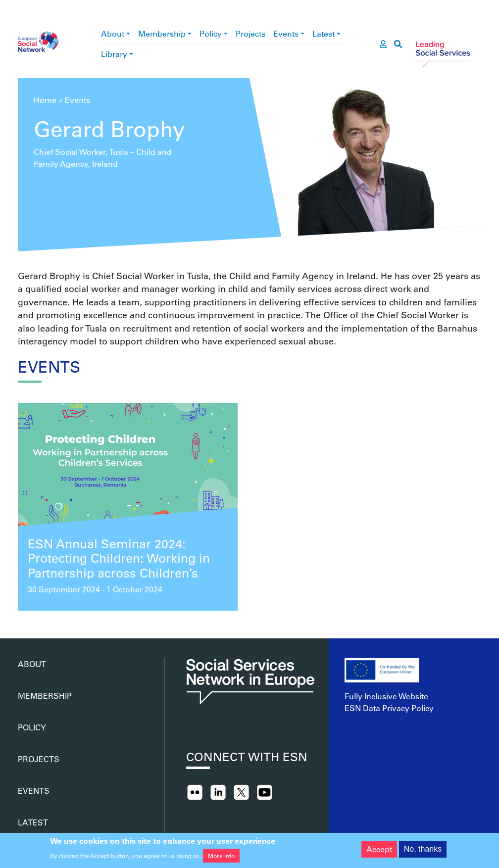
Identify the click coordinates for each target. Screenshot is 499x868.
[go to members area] (383, 44)
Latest (324, 33)
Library (114, 54)
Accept (379, 851)
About (113, 33)
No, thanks (423, 851)
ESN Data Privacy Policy (389, 708)
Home (45, 100)
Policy (211, 33)
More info (221, 858)
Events (286, 33)
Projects (250, 33)
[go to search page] (398, 44)
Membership (162, 33)
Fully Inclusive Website (386, 696)
